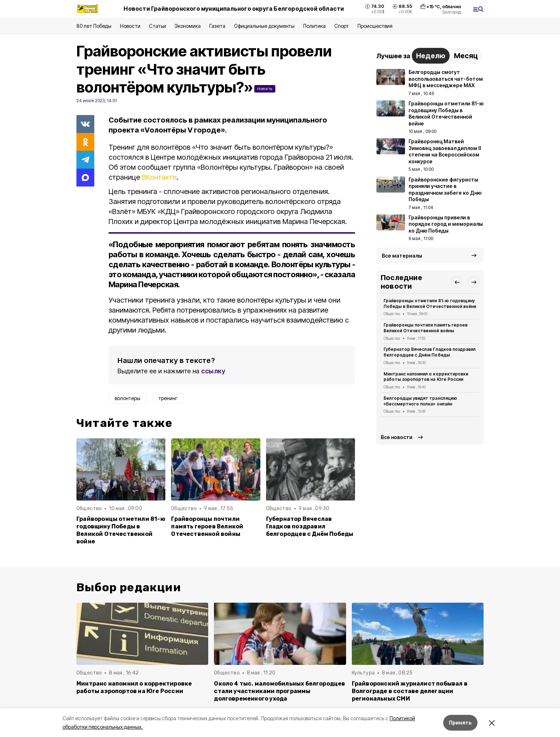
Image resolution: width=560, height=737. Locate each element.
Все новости (397, 437)
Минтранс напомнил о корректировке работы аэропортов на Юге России (426, 377)
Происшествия (375, 26)
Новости (130, 26)
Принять (460, 723)
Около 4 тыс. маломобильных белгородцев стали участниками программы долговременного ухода (279, 691)
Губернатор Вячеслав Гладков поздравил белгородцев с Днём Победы (310, 526)
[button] (457, 282)
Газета (217, 26)
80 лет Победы (94, 26)
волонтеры (127, 398)
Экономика (188, 26)
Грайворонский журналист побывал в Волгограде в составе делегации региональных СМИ (410, 691)
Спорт (342, 26)
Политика (314, 26)
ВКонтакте (159, 177)
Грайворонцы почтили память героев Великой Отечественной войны (207, 526)
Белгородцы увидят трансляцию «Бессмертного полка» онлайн (420, 401)
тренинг (168, 398)
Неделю (431, 56)
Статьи (157, 26)
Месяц (466, 56)
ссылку (213, 371)
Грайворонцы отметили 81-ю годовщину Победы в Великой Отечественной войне (121, 530)
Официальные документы (264, 26)
